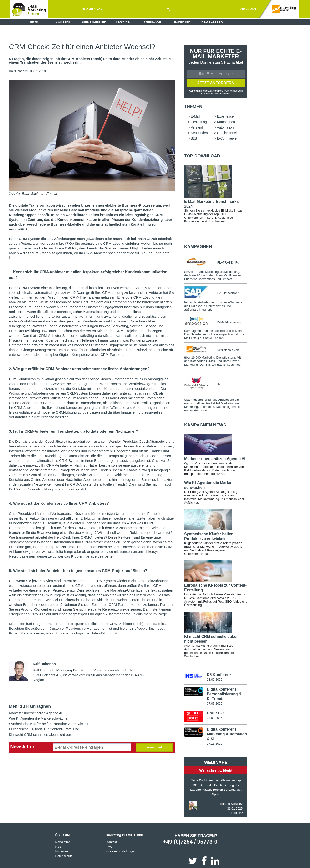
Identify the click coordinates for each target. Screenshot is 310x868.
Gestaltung (199, 122)
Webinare (152, 22)
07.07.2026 (215, 703)
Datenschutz (64, 856)
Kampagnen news (205, 425)
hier (228, 94)
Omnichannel (227, 133)
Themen (193, 107)
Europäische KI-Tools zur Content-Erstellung (44, 729)
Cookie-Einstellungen (121, 851)
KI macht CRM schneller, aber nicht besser (43, 735)
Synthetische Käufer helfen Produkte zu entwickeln (49, 724)
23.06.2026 (215, 679)
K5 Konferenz (219, 675)
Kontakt (112, 842)
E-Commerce (227, 138)
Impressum (63, 851)
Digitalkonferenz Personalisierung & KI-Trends (224, 694)
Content (63, 22)
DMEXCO (215, 713)
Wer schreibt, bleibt (216, 770)
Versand (197, 127)
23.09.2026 (215, 718)
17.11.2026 (215, 743)
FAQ (109, 846)
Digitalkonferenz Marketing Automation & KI (227, 734)
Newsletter (212, 22)
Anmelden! (154, 747)
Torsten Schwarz (231, 803)
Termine (123, 22)
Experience (225, 116)
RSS (58, 846)
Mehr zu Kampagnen (30, 706)
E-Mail (195, 116)
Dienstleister (94, 22)
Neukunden (199, 133)
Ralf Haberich (18, 71)
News (33, 22)
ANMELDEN (247, 9)
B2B (194, 138)
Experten (182, 22)
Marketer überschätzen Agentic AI (36, 713)
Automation (225, 127)
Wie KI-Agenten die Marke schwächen (39, 718)
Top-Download (202, 156)
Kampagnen (226, 122)
